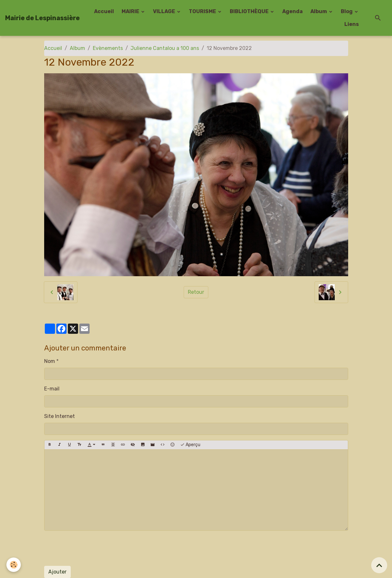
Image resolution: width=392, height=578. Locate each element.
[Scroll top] (379, 565)
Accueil (104, 11)
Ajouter (57, 572)
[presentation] (93, 548)
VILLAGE (164, 11)
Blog (347, 11)
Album (319, 11)
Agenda (292, 11)
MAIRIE (131, 11)
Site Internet (60, 416)
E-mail (52, 389)
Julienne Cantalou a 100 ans (165, 48)
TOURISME (203, 11)
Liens (352, 24)
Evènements (108, 48)
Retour (196, 292)
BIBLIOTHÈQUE (250, 11)
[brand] (42, 18)
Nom (50, 361)
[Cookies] (14, 565)
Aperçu (190, 445)
